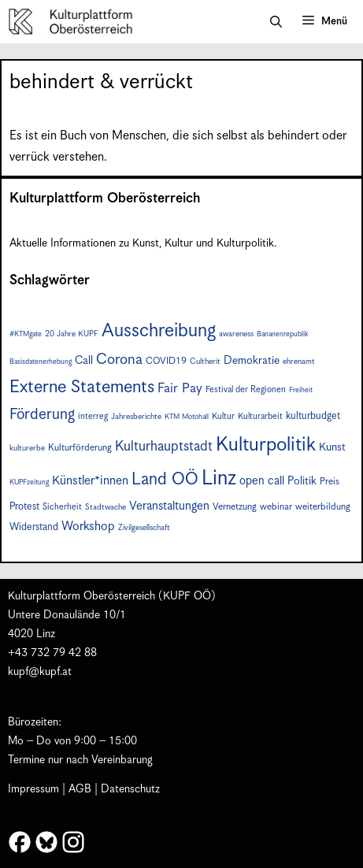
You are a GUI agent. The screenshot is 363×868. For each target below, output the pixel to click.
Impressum (33, 789)
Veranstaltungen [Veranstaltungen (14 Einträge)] (169, 506)
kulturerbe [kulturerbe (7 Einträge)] (27, 448)
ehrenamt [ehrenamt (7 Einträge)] (299, 362)
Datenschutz (130, 789)
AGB (80, 789)
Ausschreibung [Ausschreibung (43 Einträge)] (159, 331)
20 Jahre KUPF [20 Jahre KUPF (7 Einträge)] (72, 334)
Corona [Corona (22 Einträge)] (119, 360)
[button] (276, 22)
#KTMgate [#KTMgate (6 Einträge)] (26, 334)
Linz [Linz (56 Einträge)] (219, 479)
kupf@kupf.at (40, 672)
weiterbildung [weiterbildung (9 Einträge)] (323, 507)
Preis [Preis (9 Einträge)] (330, 482)
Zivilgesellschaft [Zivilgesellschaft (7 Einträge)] (144, 528)
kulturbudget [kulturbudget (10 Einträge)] (313, 416)
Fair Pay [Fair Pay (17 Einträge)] (180, 389)
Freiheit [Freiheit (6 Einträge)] (301, 390)
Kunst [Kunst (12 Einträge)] (332, 447)
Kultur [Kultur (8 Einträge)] (223, 416)
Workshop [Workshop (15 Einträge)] (88, 527)
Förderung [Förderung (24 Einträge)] (42, 415)
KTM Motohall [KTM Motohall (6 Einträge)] (187, 417)
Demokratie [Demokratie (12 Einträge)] (252, 361)
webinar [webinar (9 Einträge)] (276, 507)
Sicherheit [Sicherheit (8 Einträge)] (62, 507)
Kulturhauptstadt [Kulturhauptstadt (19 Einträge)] (164, 447)
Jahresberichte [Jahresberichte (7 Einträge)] (136, 417)
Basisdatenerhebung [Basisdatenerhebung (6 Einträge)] (41, 362)
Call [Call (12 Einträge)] (84, 361)
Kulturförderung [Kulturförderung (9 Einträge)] (80, 448)
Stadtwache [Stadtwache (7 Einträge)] (106, 507)
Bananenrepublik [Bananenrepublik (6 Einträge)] (282, 334)
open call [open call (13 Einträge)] (262, 481)
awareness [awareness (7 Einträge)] (236, 334)
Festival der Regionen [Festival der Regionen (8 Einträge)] (246, 389)
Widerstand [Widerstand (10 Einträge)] (34, 527)
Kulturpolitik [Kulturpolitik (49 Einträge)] (266, 445)
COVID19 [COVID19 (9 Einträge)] (166, 361)
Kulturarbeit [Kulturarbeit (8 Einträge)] (260, 416)
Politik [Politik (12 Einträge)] (302, 481)
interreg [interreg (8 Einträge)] (93, 416)
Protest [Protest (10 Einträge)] (24, 507)
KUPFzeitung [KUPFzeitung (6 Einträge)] (29, 482)
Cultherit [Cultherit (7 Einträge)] (205, 362)
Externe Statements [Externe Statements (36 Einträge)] (82, 387)
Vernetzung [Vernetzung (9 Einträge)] (235, 507)
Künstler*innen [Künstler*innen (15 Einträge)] (90, 481)
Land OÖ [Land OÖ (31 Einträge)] (165, 480)
